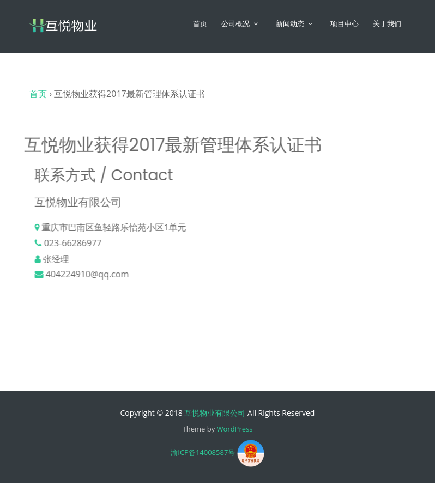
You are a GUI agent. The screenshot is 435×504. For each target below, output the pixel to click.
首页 (200, 24)
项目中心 (345, 24)
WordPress (235, 429)
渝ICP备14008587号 (203, 453)
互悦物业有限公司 (215, 413)
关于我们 (387, 24)
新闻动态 (290, 24)
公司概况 (235, 24)
